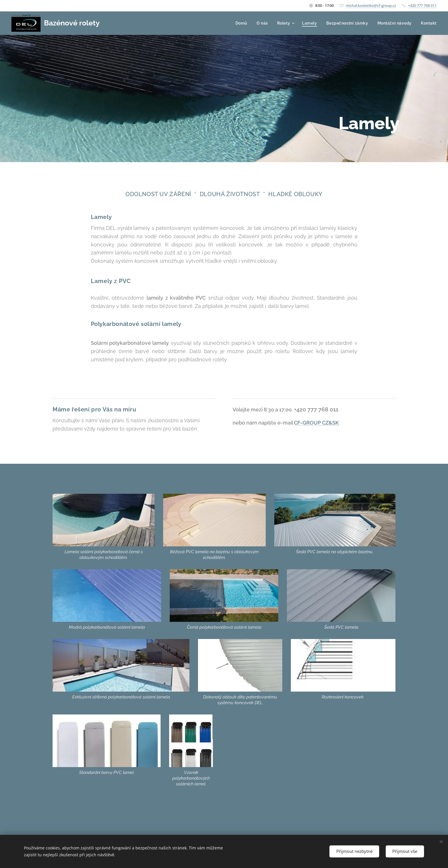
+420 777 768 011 (422, 5)
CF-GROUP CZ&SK (316, 423)
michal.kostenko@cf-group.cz (371, 5)
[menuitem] (241, 23)
